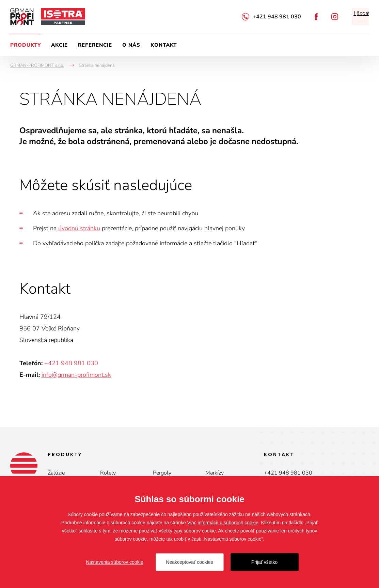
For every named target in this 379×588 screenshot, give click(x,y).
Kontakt (164, 45)
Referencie (95, 45)
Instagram (335, 17)
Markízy (215, 473)
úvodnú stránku (79, 228)
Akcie (59, 45)
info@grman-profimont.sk (76, 375)
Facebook (316, 17)
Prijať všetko (265, 562)
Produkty (26, 45)
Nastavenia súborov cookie (114, 562)
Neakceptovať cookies (189, 562)
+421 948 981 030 (277, 17)
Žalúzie (56, 473)
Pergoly (162, 473)
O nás (131, 45)
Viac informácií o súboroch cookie (223, 523)
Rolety (108, 473)
